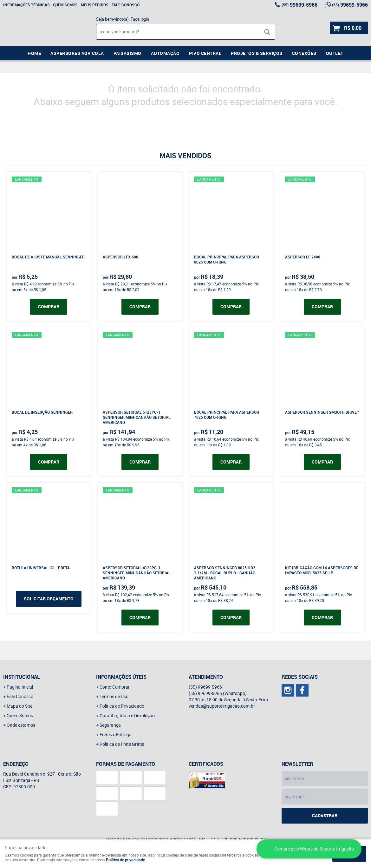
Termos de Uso (114, 696)
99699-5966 (299, 5)
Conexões (304, 53)
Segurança (110, 725)
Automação (165, 53)
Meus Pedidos (95, 5)
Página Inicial (20, 687)
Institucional (22, 677)
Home (34, 53)
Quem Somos (65, 5)
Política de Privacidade (122, 706)
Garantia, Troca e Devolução (127, 715)
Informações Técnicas (26, 5)
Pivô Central (205, 53)
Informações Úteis (121, 677)
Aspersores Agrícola (77, 53)
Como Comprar (115, 687)
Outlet (335, 53)
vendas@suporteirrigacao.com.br (222, 706)
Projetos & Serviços (257, 53)
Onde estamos (21, 725)
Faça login (140, 19)
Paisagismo (127, 53)
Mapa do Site (20, 706)
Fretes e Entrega (116, 734)
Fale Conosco (126, 5)
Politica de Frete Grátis (122, 744)
